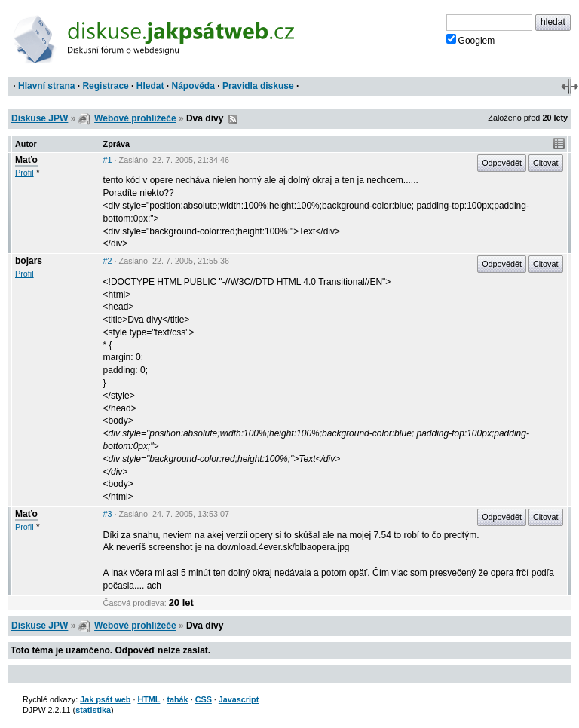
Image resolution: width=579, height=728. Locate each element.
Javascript (239, 699)
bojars (29, 261)
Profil (25, 173)
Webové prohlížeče (135, 118)
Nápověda (193, 86)
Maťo (26, 160)
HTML (149, 699)
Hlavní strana (46, 86)
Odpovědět (502, 163)
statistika (93, 710)
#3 (108, 514)
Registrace (105, 86)
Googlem (471, 40)
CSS (204, 699)
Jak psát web (105, 699)
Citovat (546, 163)
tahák (177, 699)
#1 (108, 160)
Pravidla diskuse (258, 86)
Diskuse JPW (40, 118)
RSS (233, 119)
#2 (108, 261)
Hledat (150, 86)
